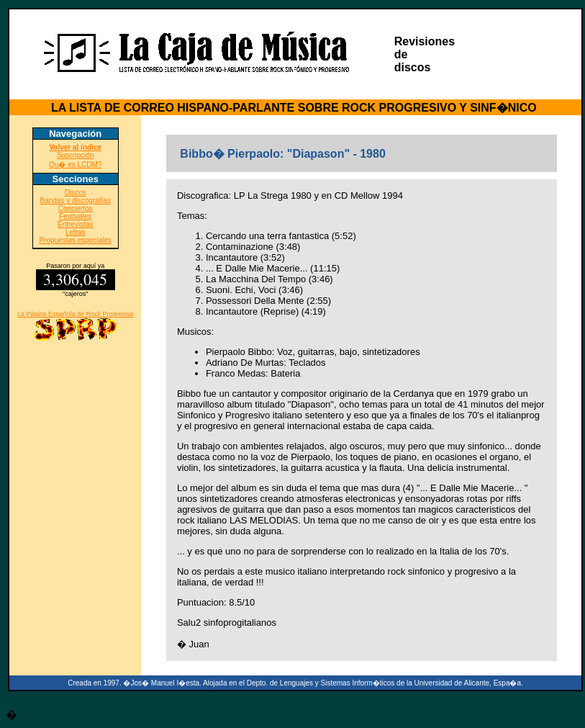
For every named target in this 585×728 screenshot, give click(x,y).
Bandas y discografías (76, 201)
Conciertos (76, 208)
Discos (76, 193)
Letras (76, 232)
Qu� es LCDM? (75, 165)
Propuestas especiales (75, 240)
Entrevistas (75, 224)
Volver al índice (75, 147)
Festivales (75, 216)
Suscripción (76, 155)
